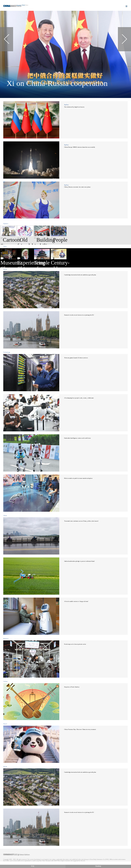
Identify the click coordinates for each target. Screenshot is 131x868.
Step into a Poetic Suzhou (72, 687)
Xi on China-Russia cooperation (57, 83)
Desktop (98, 866)
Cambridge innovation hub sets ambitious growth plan (80, 275)
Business (6, 639)
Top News (66, 105)
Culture (5, 681)
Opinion (6, 224)
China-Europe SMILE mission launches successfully (80, 147)
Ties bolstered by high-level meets (74, 107)
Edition (25, 5)
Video (5, 246)
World (5, 269)
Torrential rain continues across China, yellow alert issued (81, 521)
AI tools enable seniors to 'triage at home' (76, 601)
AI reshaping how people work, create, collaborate (79, 398)
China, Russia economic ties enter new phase (77, 187)
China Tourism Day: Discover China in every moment (80, 729)
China (5, 515)
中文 (33, 866)
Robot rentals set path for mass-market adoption (78, 478)
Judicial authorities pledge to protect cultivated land (79, 561)
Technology (7, 352)
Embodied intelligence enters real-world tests (77, 438)
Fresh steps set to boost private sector (75, 644)
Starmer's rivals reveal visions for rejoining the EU (79, 315)
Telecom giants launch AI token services (76, 358)
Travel (5, 724)
